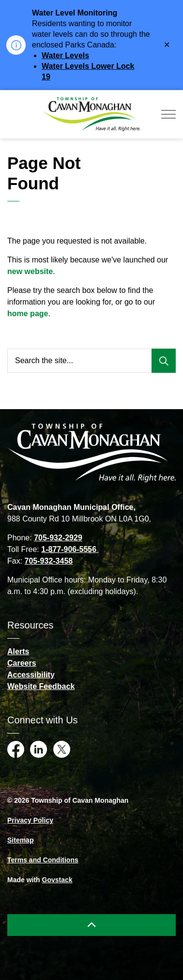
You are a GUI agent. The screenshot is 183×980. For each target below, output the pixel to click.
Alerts (18, 651)
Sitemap (20, 840)
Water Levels (65, 55)
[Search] (164, 361)
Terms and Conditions (43, 860)
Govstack (57, 880)
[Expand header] (168, 114)
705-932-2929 (58, 538)
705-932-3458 (49, 561)
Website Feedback (41, 686)
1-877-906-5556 (70, 549)
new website (30, 271)
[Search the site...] (91, 361)
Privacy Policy (30, 820)
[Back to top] (91, 925)
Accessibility (31, 675)
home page (28, 314)
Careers (22, 663)
